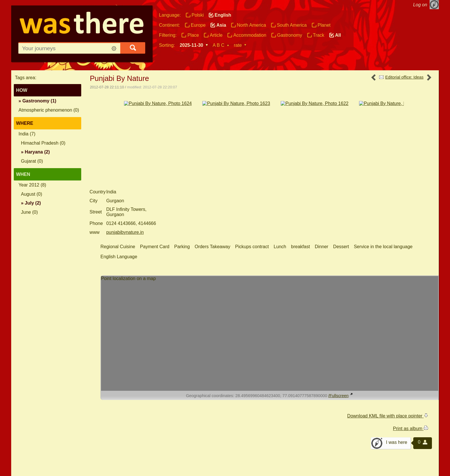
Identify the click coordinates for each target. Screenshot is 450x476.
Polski (198, 15)
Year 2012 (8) (32, 185)
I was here (397, 404)
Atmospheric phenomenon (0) (49, 110)
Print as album (411, 390)
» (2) (35, 152)
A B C (219, 45)
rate (238, 45)
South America (292, 25)
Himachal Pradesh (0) (43, 143)
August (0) (32, 194)
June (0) (29, 212)
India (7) (27, 134)
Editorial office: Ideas (404, 77)
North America (252, 25)
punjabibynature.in (125, 194)
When (23, 174)
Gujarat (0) (32, 161)
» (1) (38, 101)
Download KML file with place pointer (388, 377)
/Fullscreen (341, 357)
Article (216, 35)
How (22, 90)
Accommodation (250, 35)
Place (193, 35)
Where (25, 123)
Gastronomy (289, 35)
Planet (324, 25)
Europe (198, 25)
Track (318, 35)
